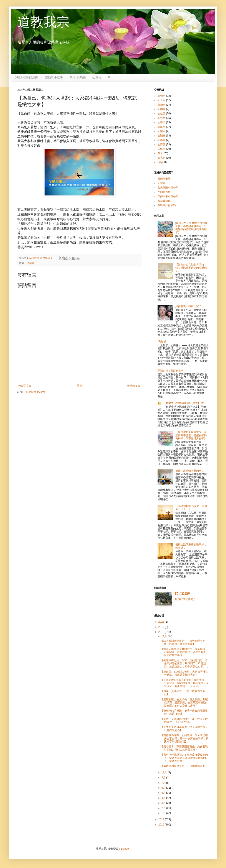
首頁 (79, 386)
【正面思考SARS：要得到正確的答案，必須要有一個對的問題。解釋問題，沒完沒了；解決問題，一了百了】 (185, 683)
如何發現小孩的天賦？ (188, 306)
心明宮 (161, 109)
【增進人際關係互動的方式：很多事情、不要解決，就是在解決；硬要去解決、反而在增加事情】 (185, 652)
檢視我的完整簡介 (185, 599)
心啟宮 (161, 113)
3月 (164, 803)
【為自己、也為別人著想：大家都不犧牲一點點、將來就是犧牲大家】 (184, 673)
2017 (162, 819)
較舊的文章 (134, 386)
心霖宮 (161, 144)
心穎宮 (161, 136)
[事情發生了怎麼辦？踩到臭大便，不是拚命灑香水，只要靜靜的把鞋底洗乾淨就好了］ (191, 228)
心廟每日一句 (101, 77)
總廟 (160, 162)
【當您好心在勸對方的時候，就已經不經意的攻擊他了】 (191, 268)
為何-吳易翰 (78, 77)
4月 (164, 798)
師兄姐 (161, 158)
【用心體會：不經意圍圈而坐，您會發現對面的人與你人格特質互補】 (184, 748)
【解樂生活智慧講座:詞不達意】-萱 (184, 403)
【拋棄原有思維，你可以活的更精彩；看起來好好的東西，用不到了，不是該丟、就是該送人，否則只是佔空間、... (184, 664)
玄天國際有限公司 (168, 188)
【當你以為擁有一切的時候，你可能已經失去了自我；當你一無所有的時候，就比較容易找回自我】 (185, 738)
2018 (162, 632)
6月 (164, 788)
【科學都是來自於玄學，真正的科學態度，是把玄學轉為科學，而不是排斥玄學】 (191, 435)
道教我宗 (43, 22)
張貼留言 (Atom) (35, 392)
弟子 (160, 153)
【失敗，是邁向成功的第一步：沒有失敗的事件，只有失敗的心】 (184, 720)
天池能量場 (164, 179)
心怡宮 (161, 105)
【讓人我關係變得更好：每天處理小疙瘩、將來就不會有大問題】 (183, 642)
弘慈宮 (31, 263)
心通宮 (161, 118)
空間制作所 (164, 192)
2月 (164, 808)
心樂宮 (161, 131)
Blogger (125, 849)
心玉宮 (161, 100)
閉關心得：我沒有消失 (171, 371)
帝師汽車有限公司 (168, 197)
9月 (164, 778)
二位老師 (184, 594)
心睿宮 (161, 122)
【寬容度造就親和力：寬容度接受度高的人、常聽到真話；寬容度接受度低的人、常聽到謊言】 (184, 758)
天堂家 (161, 183)
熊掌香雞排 (164, 201)
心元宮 (161, 96)
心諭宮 (161, 140)
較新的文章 (25, 386)
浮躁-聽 (162, 342)
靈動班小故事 (54, 77)
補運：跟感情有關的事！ (190, 471)
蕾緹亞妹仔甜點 (167, 205)
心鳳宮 (161, 127)
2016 (162, 825)
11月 (165, 773)
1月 (164, 813)
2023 (162, 622)
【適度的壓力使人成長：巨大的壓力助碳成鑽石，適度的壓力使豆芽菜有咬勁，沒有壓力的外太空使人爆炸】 (185, 703)
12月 (165, 637)
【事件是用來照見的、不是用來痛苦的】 (184, 766)
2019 (162, 627)
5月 (164, 793)
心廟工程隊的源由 (26, 77)
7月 (164, 783)
